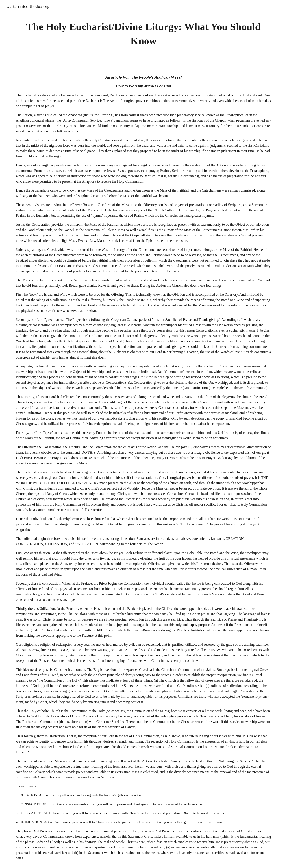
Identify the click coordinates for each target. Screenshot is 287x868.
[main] (143, 34)
